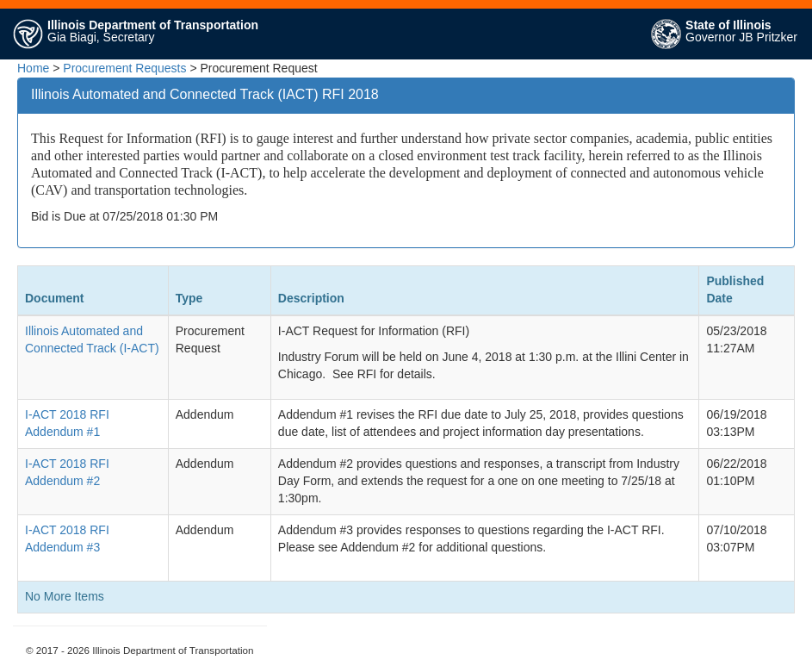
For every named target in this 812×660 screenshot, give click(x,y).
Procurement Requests (124, 68)
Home (33, 68)
